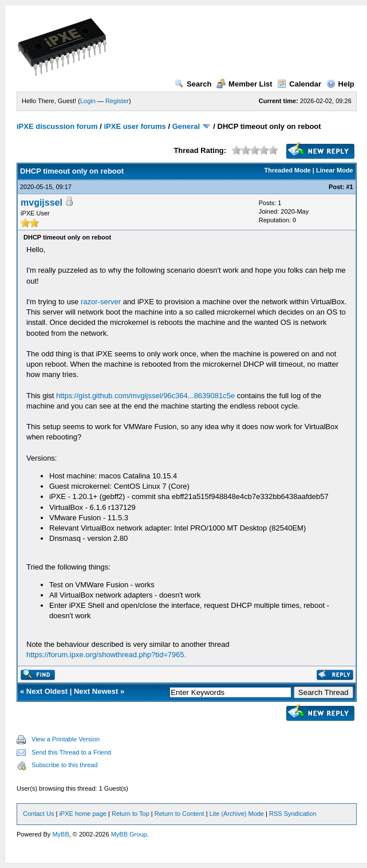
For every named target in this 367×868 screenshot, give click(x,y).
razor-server (101, 302)
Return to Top (131, 814)
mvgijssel (42, 203)
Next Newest (96, 691)
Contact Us (38, 814)
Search (193, 84)
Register (117, 101)
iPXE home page (83, 814)
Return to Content (179, 814)
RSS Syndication (293, 814)
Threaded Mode (287, 170)
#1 (350, 187)
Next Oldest (47, 691)
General (186, 126)
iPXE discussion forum (57, 126)
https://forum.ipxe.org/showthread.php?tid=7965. (106, 655)
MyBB (60, 834)
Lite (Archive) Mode (237, 814)
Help (340, 84)
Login (88, 101)
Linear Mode (335, 170)
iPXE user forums (135, 126)
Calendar (299, 84)
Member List (244, 84)
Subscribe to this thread (65, 765)
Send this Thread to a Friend (71, 752)
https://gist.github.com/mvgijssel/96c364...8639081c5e (145, 396)
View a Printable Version (66, 739)
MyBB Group (129, 834)
